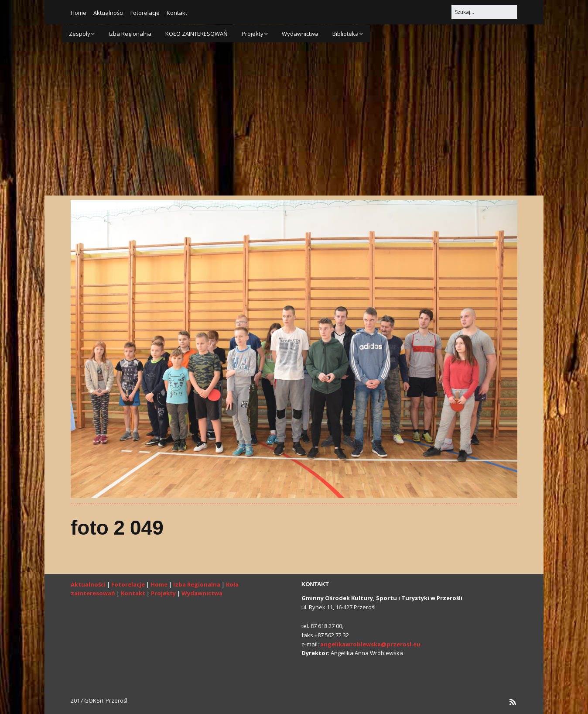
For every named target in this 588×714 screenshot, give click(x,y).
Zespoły (80, 34)
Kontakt (177, 13)
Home (79, 13)
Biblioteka (345, 34)
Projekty (253, 34)
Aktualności (108, 13)
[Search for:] (484, 12)
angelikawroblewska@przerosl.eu (370, 644)
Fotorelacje (145, 13)
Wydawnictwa (300, 34)
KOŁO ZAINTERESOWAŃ (197, 34)
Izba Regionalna (130, 34)
